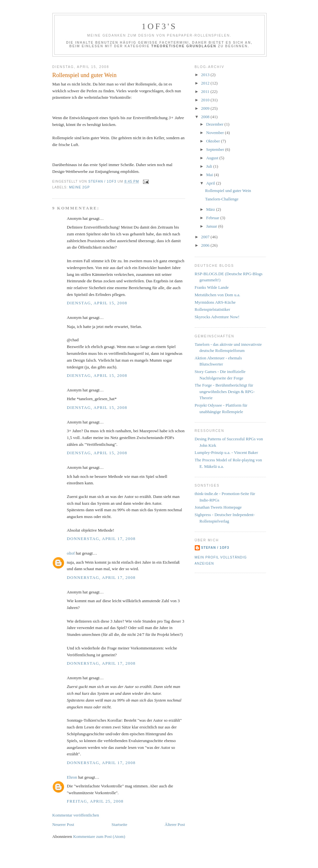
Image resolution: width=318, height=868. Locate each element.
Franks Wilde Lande (212, 287)
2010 (206, 100)
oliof (71, 553)
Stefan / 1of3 (215, 548)
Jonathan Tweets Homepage (218, 507)
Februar (213, 218)
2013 (206, 75)
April (211, 183)
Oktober (214, 141)
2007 (206, 237)
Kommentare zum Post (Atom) (99, 836)
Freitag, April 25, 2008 (95, 801)
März (211, 209)
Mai (210, 175)
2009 (206, 108)
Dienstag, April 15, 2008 (97, 303)
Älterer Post (175, 824)
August (213, 158)
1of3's (159, 26)
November (215, 133)
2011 (206, 91)
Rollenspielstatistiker (213, 309)
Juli (210, 166)
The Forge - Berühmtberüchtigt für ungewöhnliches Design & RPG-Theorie (225, 391)
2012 (206, 83)
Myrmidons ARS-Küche (215, 302)
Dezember (215, 124)
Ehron (72, 777)
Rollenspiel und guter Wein (228, 191)
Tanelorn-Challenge (222, 199)
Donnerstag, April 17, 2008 (101, 539)
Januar (212, 226)
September (216, 149)
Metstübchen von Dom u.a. (218, 295)
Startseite (119, 824)
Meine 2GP (80, 187)
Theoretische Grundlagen (184, 46)
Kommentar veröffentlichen (76, 815)
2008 (206, 117)
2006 (206, 245)
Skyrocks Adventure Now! (217, 317)
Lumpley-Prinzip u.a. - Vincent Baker (226, 452)
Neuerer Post (63, 824)
